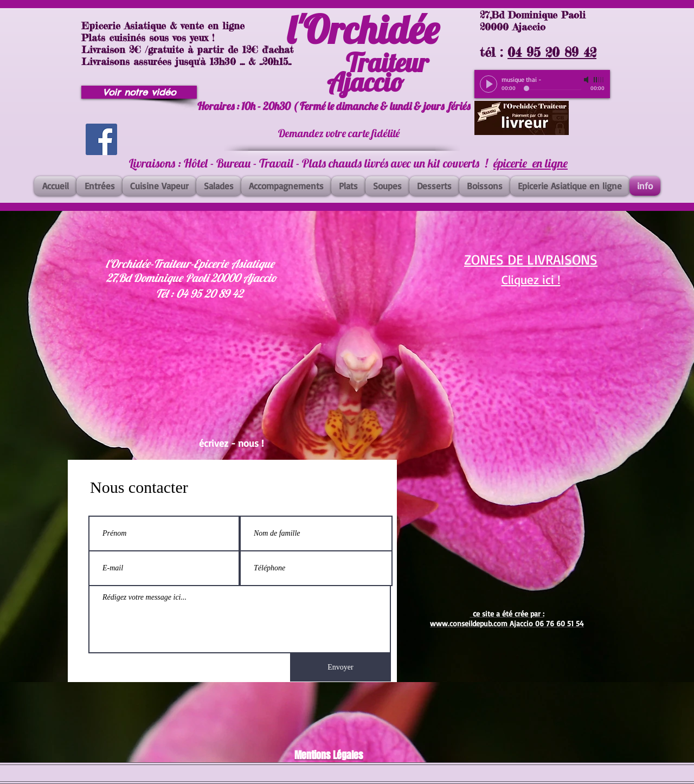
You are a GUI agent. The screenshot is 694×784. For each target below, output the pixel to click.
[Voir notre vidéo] (139, 92)
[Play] (489, 84)
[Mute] (587, 80)
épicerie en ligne (531, 163)
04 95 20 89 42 (552, 52)
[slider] (599, 80)
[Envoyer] (340, 667)
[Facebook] (101, 139)
